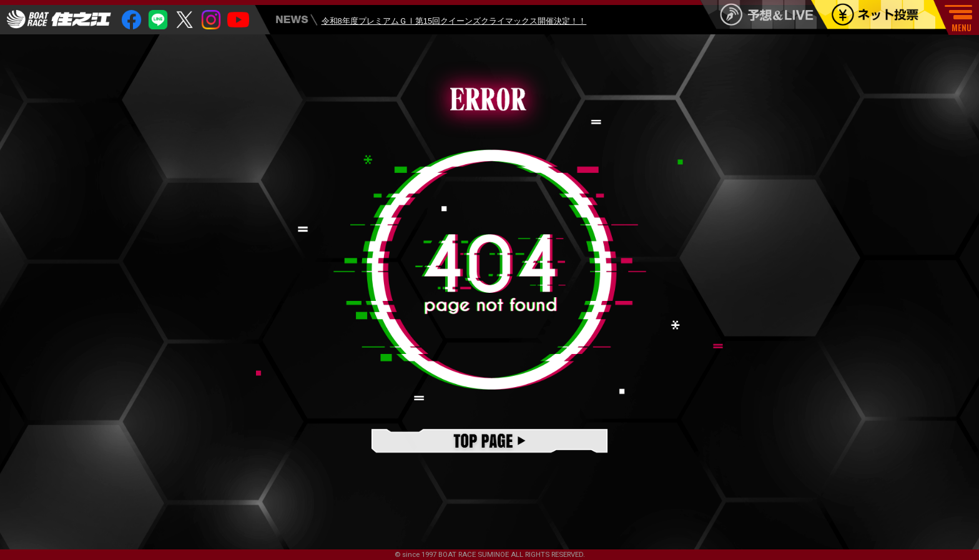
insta (211, 20)
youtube (238, 20)
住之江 (59, 19)
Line (158, 20)
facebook (131, 20)
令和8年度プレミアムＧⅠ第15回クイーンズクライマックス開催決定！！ (454, 22)
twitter (184, 20)
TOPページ (490, 441)
